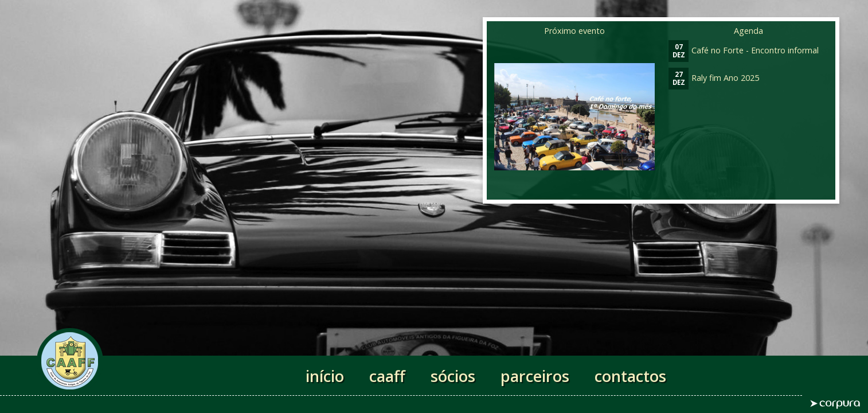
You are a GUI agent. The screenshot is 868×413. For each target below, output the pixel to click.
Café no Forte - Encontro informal (744, 50)
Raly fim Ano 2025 (714, 78)
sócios (453, 376)
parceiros (535, 376)
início (325, 376)
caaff (387, 376)
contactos (630, 376)
